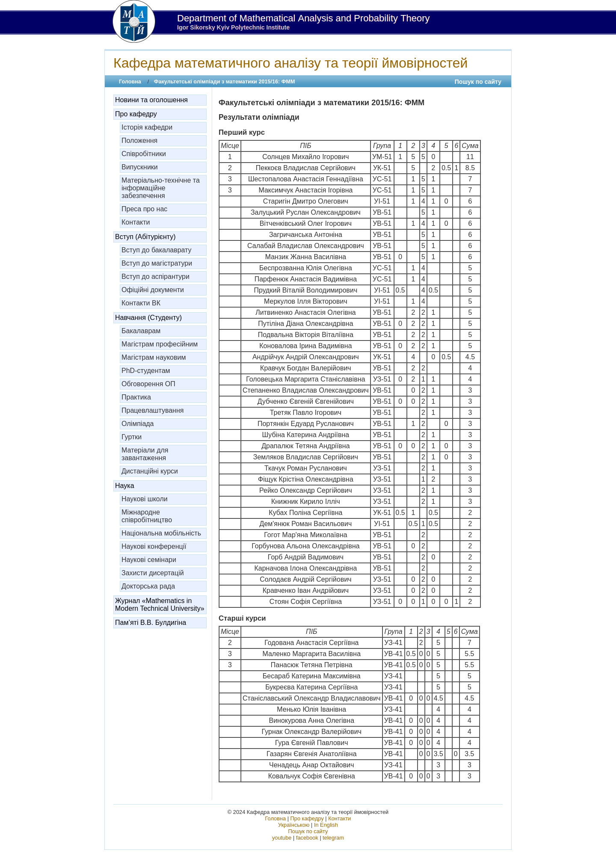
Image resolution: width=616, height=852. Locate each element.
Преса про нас (144, 209)
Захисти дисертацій (153, 573)
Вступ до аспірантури (155, 277)
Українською (294, 825)
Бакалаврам (141, 331)
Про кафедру (136, 114)
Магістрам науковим (154, 357)
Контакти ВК (141, 303)
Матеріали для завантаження (145, 454)
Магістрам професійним (160, 344)
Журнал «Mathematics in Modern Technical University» (160, 605)
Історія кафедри (147, 127)
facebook (307, 838)
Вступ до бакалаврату (157, 250)
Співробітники (144, 154)
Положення (139, 141)
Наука (125, 486)
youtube (282, 838)
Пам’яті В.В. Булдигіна (151, 623)
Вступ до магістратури (157, 263)
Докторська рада (148, 586)
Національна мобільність (161, 533)
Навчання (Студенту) (148, 318)
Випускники (140, 167)
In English (326, 825)
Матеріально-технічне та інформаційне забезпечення (161, 188)
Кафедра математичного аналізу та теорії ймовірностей (290, 63)
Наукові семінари (149, 560)
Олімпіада (138, 424)
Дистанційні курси (150, 471)
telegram (333, 838)
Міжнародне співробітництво (147, 516)
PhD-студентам (146, 371)
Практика (136, 397)
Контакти (136, 222)
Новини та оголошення (151, 100)
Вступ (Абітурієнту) (145, 237)
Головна (130, 82)
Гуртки (132, 437)
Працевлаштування (153, 410)
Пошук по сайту (478, 82)
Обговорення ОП (148, 384)
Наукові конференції (154, 546)
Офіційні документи (153, 290)
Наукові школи (145, 499)
